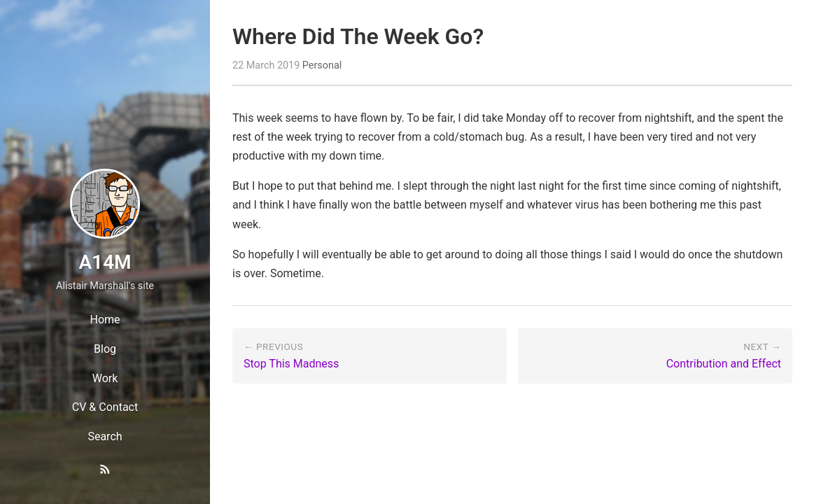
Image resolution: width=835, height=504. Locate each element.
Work (105, 378)
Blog (105, 349)
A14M (105, 262)
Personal (322, 65)
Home (105, 320)
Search (105, 436)
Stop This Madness (291, 364)
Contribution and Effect (724, 364)
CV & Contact (105, 407)
